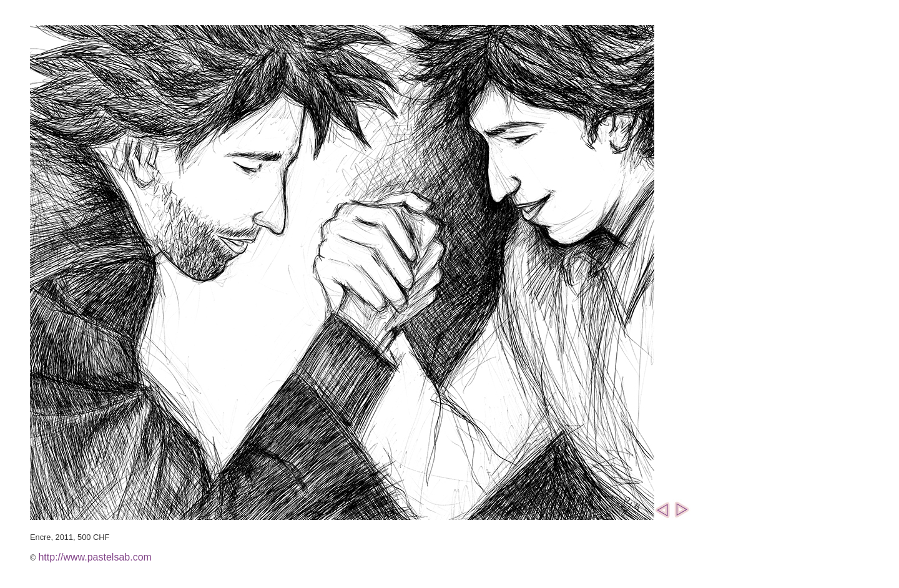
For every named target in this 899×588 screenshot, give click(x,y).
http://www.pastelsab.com (95, 557)
